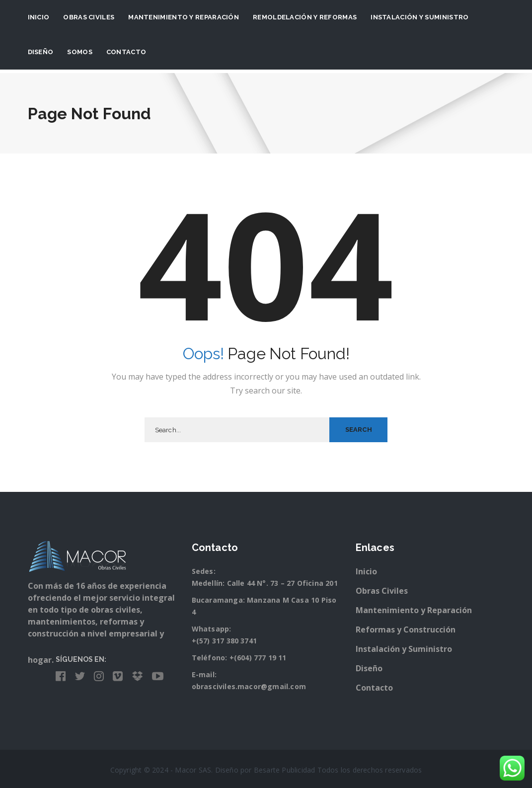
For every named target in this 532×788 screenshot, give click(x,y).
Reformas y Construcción (406, 630)
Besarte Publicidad (285, 770)
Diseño (41, 52)
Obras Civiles (89, 17)
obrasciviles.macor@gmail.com (249, 686)
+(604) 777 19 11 (258, 658)
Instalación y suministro (419, 17)
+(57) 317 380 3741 (225, 641)
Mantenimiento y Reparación (184, 17)
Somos (80, 52)
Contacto (126, 52)
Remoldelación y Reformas (305, 17)
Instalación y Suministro (404, 649)
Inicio (39, 17)
